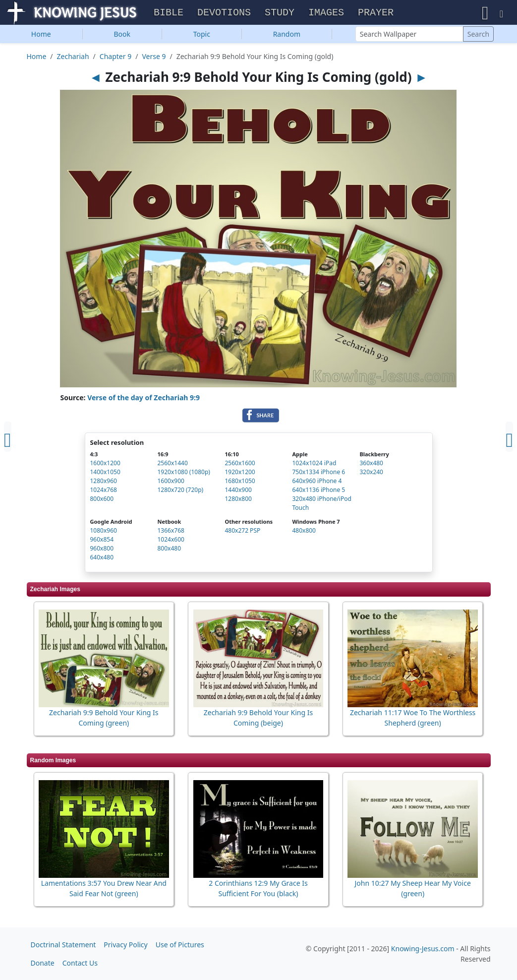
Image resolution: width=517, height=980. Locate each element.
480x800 (304, 532)
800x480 (169, 550)
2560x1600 (240, 464)
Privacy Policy (125, 945)
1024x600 (171, 541)
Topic (202, 35)
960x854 (102, 541)
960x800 (102, 550)
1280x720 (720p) (180, 491)
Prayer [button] (376, 13)
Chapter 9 (115, 57)
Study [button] (280, 13)
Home (41, 35)
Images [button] (326, 13)
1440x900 (238, 491)
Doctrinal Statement (63, 945)
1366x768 (171, 532)
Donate (43, 963)
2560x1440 (172, 464)
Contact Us (80, 963)
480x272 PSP (242, 532)
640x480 (102, 559)
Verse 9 (154, 57)
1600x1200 (105, 464)
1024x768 (104, 491)
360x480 (371, 464)
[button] (485, 13)
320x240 (371, 473)
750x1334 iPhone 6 (318, 473)
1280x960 (104, 482)
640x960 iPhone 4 (317, 482)
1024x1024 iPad (314, 464)
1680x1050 (240, 482)
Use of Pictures (180, 945)
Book (122, 35)
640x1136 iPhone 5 (318, 491)
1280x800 (238, 500)
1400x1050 (105, 473)
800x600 (102, 500)
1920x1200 (240, 473)
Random (287, 35)
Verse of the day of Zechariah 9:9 (144, 399)
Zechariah (73, 57)
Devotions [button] (224, 13)
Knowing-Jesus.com (423, 949)
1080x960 (104, 532)
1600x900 (171, 482)
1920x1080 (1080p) (183, 473)
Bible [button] (169, 13)
